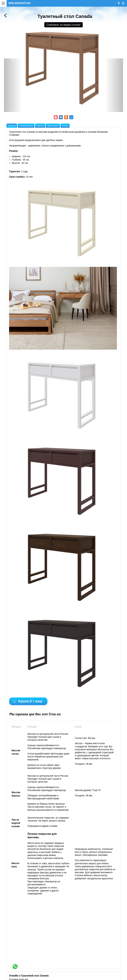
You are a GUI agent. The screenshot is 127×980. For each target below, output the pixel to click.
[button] (13, 85)
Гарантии (40, 126)
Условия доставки (26, 126)
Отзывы (65, 126)
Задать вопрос (53, 126)
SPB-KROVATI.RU (19, 3)
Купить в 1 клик (30, 702)
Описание (12, 126)
